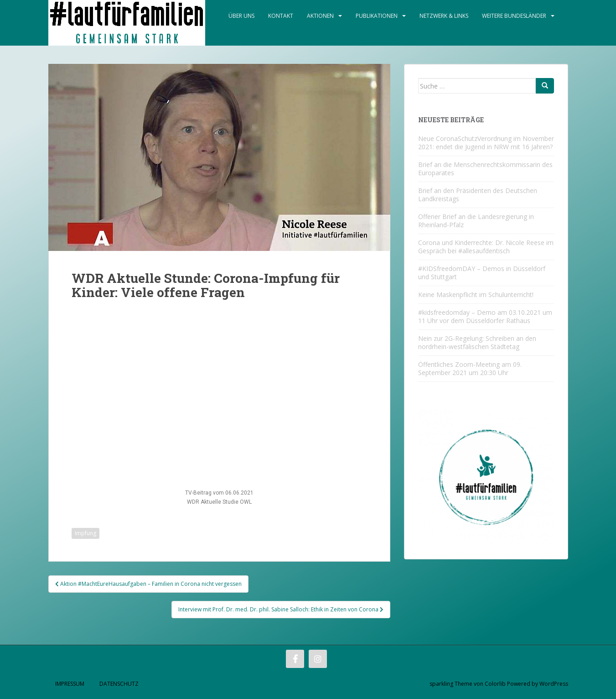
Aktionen (320, 16)
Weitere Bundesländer (514, 16)
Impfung (85, 533)
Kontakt (281, 16)
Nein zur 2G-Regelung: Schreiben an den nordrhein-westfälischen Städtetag (477, 342)
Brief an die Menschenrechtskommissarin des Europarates (485, 169)
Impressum (70, 684)
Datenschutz (119, 684)
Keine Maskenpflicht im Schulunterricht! (476, 295)
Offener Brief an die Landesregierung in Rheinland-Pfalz (476, 221)
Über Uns (241, 16)
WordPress (554, 684)
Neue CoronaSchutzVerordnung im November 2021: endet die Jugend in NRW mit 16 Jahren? (486, 143)
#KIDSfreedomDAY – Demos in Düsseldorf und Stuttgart (482, 273)
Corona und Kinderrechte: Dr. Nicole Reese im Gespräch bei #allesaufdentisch (486, 247)
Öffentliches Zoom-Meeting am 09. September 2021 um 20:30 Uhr (470, 368)
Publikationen (377, 16)
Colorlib (495, 684)
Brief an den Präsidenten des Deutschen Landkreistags (478, 195)
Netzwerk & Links (444, 16)
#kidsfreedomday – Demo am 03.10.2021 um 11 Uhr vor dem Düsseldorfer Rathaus (485, 316)
